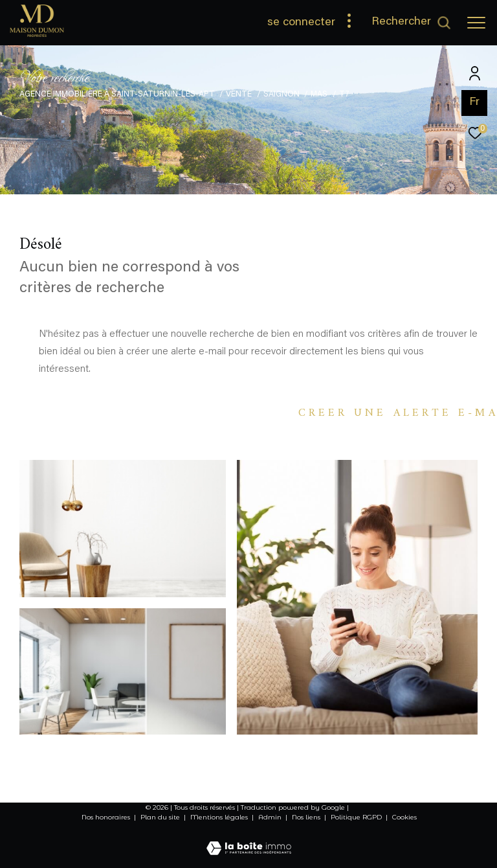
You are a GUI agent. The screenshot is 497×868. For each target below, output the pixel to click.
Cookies (404, 817)
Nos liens (307, 817)
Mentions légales (220, 817)
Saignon (282, 95)
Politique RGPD (356, 817)
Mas (319, 95)
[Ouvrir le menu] (476, 23)
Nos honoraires (106, 817)
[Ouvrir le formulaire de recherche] (411, 23)
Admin (271, 817)
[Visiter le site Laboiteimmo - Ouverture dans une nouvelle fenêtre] (249, 840)
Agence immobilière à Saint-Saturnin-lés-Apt (117, 95)
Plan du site (161, 817)
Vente (239, 95)
